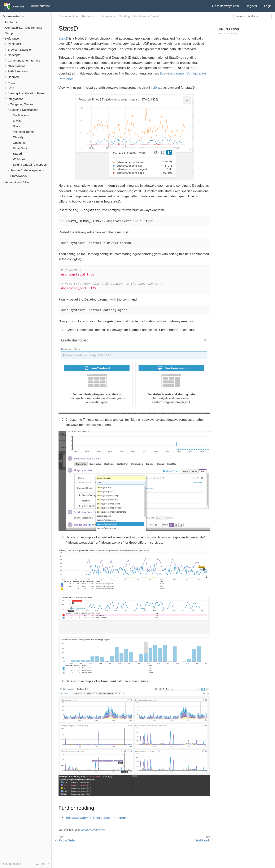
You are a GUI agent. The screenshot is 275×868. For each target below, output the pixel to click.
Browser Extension (20, 50)
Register (251, 6)
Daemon (13, 77)
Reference (12, 38)
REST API (14, 44)
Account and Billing (18, 182)
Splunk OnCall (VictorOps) (30, 165)
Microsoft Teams (24, 132)
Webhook (19, 159)
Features (11, 22)
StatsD (63, 38)
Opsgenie (19, 143)
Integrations (16, 99)
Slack (17, 126)
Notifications (21, 115)
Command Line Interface (24, 60)
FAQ (11, 88)
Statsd (17, 154)
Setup (9, 33)
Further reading (228, 34)
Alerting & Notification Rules (26, 93)
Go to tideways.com (226, 6)
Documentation (40, 6)
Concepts (14, 55)
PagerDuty (20, 148)
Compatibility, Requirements (24, 28)
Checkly (18, 137)
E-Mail (17, 121)
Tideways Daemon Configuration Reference (97, 818)
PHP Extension (18, 71)
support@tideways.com (93, 830)
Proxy (12, 82)
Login (268, 6)
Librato (157, 88)
